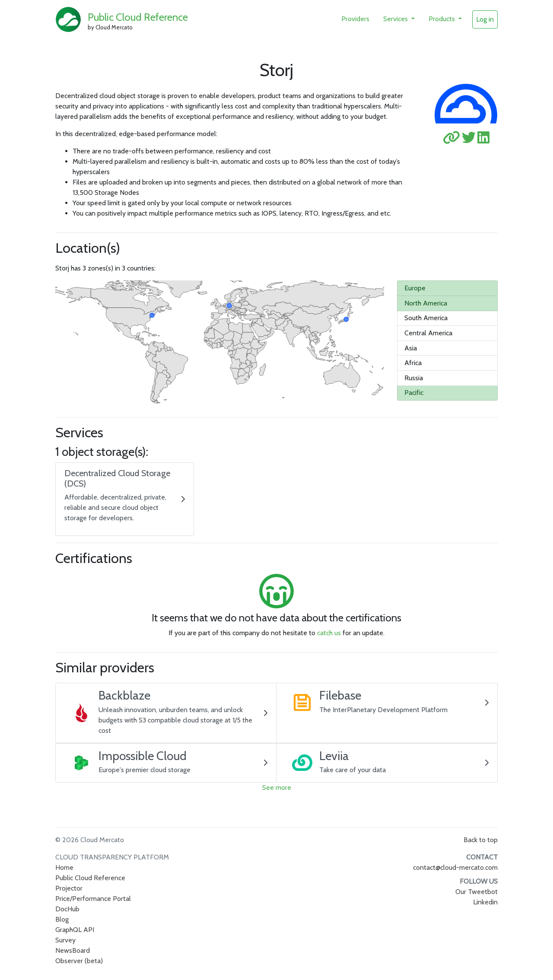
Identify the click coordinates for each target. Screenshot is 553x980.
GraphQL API (75, 930)
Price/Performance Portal (93, 899)
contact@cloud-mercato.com (455, 867)
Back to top (481, 840)
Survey (65, 940)
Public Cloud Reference (138, 17)
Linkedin (485, 902)
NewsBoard (73, 950)
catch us (329, 633)
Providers (355, 19)
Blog (62, 919)
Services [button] (396, 19)
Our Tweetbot (477, 892)
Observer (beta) (79, 961)
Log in (485, 19)
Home (64, 867)
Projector (69, 888)
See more (277, 787)
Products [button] (443, 19)
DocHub (67, 909)
